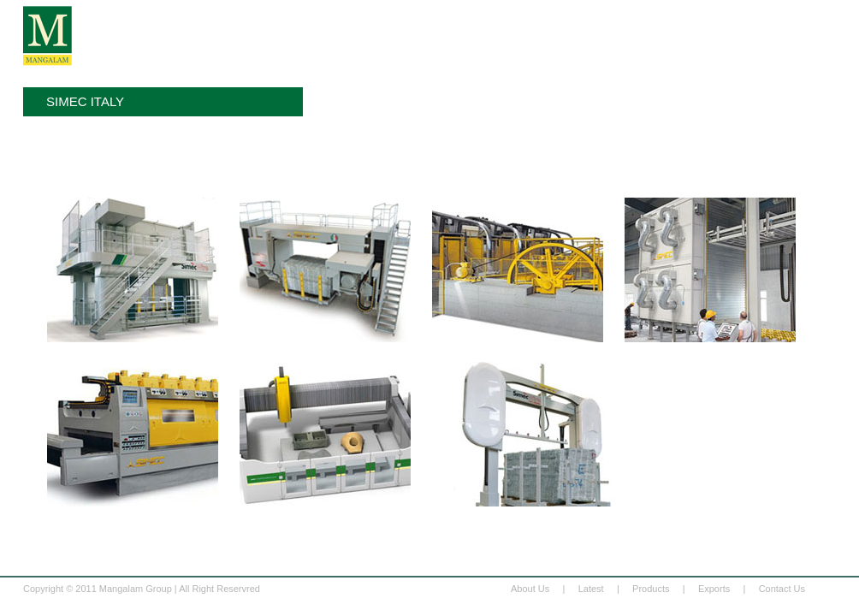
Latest (591, 589)
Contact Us (782, 589)
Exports (714, 589)
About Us (530, 589)
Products (651, 589)
